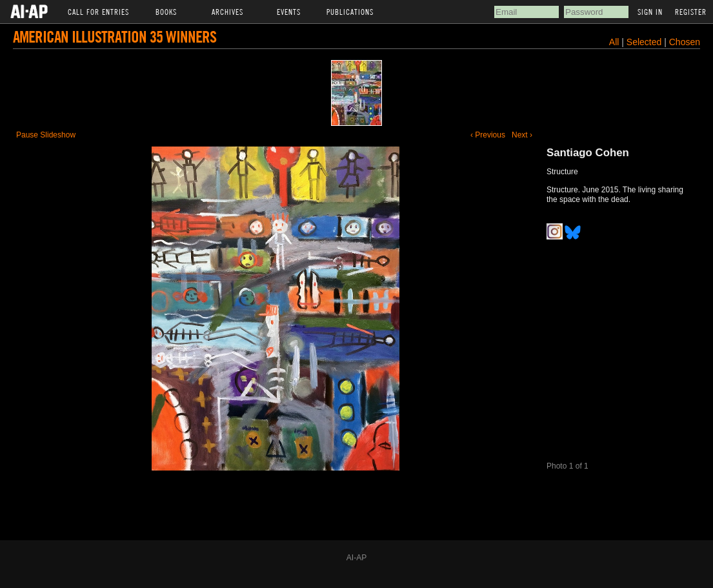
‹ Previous (488, 135)
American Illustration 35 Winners (115, 36)
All (614, 42)
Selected (645, 42)
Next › (522, 135)
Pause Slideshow (46, 135)
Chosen (685, 42)
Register (691, 12)
